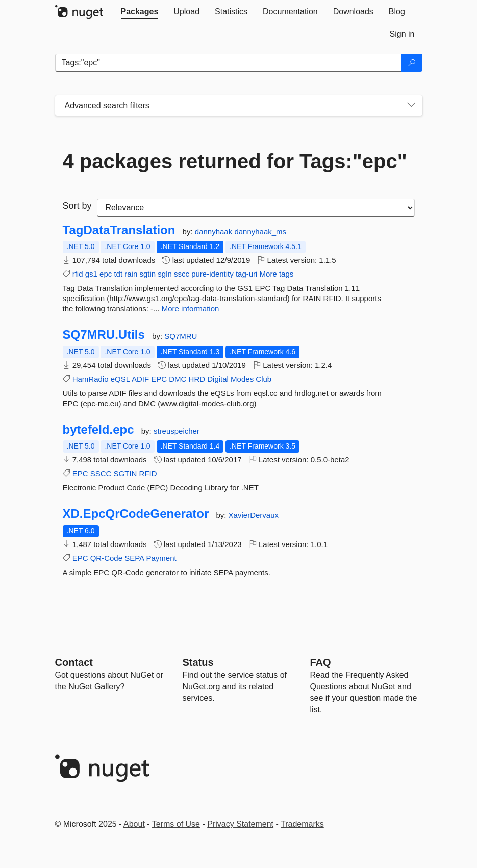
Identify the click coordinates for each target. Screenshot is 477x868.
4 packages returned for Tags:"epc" (235, 161)
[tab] (140, 12)
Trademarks (302, 824)
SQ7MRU (181, 336)
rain (131, 274)
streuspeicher (177, 431)
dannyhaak (215, 231)
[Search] (412, 63)
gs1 (91, 274)
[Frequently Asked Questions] (321, 662)
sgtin (147, 274)
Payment (161, 558)
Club (263, 379)
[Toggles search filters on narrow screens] (411, 106)
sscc (182, 274)
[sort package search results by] (256, 208)
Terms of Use (176, 824)
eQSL (120, 379)
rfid (78, 274)
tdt (118, 274)
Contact (74, 662)
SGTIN (125, 473)
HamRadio (91, 379)
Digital (218, 379)
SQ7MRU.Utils (104, 335)
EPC (159, 379)
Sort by (77, 206)
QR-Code (106, 558)
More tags (277, 274)
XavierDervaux (254, 515)
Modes (242, 379)
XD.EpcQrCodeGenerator (136, 514)
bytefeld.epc (98, 430)
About (134, 824)
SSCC (101, 473)
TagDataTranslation (119, 230)
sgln (165, 274)
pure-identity (212, 274)
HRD (197, 379)
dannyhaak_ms (260, 231)
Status (198, 662)
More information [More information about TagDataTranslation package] (191, 308)
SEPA (134, 558)
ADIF (140, 379)
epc (106, 274)
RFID (148, 473)
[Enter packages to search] (228, 63)
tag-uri (247, 274)
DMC (178, 379)
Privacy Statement (240, 824)
